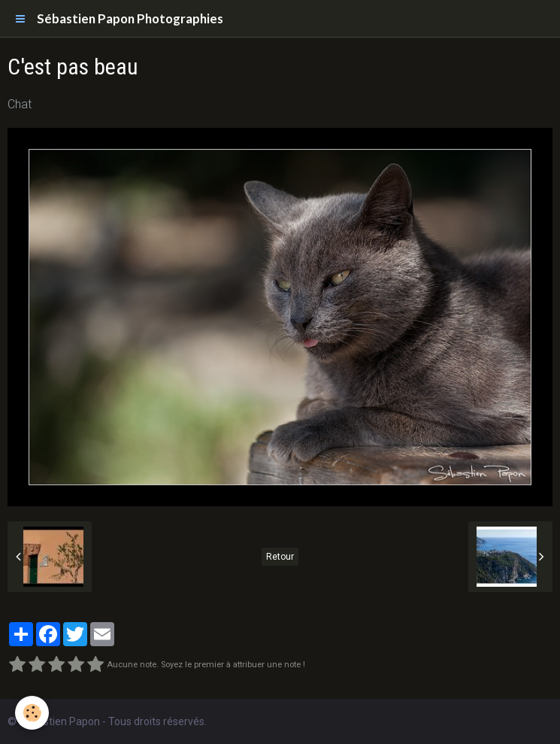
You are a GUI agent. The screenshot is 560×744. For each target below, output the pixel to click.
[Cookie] (32, 713)
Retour (280, 557)
